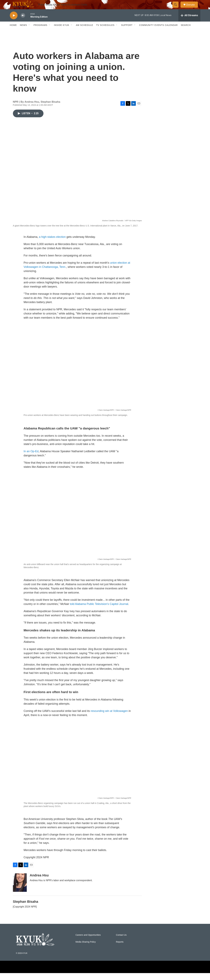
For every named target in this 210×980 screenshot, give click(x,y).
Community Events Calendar (158, 32)
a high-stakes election (52, 244)
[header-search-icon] (177, 8)
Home (13, 32)
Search (186, 32)
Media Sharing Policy (86, 949)
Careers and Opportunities (88, 942)
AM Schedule (84, 32)
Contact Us (121, 942)
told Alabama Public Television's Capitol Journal (99, 611)
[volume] (23, 22)
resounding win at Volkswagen (109, 718)
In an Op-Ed (31, 458)
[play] (14, 22)
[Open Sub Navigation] (29, 32)
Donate (192, 8)
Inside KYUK (62, 32)
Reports (120, 949)
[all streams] (189, 22)
